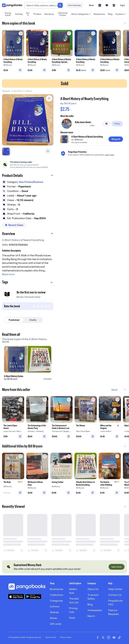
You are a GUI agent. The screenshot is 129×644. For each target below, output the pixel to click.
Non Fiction (18, 90)
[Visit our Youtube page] (114, 636)
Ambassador (95, 609)
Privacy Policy (66, 636)
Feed (72, 617)
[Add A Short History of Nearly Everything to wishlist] (49, 97)
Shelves (54, 611)
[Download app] (75, 5)
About (91, 5)
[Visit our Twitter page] (103, 636)
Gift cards (56, 623)
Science (29, 90)
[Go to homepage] (12, 5)
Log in (123, 5)
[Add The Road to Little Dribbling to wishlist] (117, 455)
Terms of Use (51, 636)
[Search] (60, 5)
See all (122, 388)
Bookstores (57, 588)
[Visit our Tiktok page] (119, 636)
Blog (90, 603)
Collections (57, 594)
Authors (55, 605)
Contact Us (115, 594)
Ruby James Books (83, 121)
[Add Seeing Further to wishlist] (69, 455)
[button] (28, 175)
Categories (6, 90)
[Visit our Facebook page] (98, 636)
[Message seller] (106, 123)
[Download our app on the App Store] (16, 595)
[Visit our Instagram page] (109, 636)
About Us (93, 588)
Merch (91, 615)
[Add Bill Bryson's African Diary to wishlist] (45, 455)
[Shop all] (116, 138)
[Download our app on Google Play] (33, 596)
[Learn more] (117, 566)
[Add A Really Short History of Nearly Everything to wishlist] (93, 455)
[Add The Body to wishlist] (21, 455)
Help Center (115, 588)
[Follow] (117, 123)
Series (53, 617)
